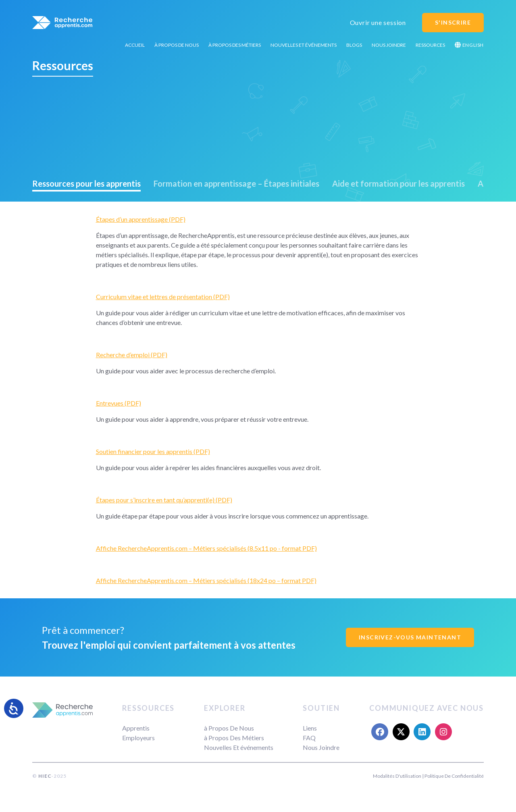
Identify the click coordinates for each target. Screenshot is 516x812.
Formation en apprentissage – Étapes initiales (236, 183)
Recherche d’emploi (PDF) (132, 355)
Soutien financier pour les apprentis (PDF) (153, 451)
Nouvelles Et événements (304, 45)
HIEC (45, 776)
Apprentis (136, 728)
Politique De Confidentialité (454, 776)
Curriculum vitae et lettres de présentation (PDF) (163, 297)
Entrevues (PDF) (119, 403)
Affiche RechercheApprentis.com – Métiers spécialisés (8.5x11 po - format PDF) (206, 548)
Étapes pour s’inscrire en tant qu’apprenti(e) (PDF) (164, 500)
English (469, 45)
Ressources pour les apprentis (86, 183)
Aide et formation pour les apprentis (398, 183)
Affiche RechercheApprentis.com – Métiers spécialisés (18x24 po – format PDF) (206, 580)
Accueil (135, 45)
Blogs (354, 45)
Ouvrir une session (378, 22)
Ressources (430, 45)
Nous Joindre (389, 45)
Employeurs (138, 738)
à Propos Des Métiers (235, 45)
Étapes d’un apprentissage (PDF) (141, 219)
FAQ (309, 738)
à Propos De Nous (177, 45)
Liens (310, 728)
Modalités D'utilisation (397, 776)
